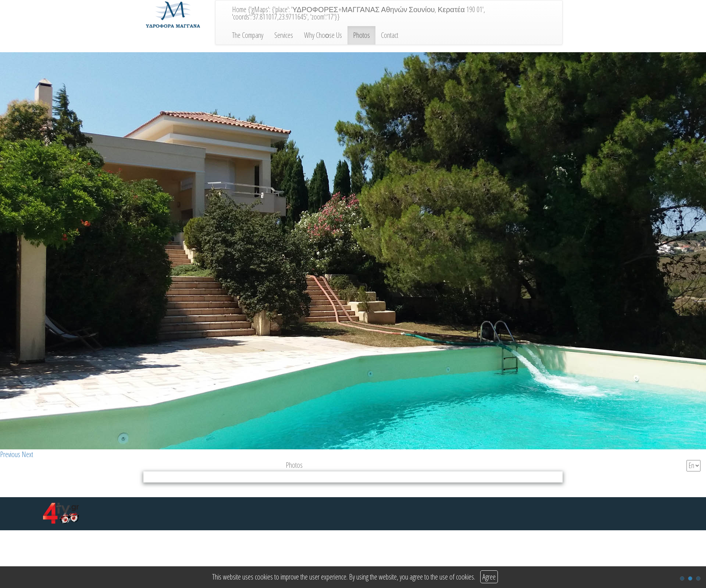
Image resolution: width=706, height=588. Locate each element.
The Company (248, 35)
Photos (361, 35)
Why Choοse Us (323, 35)
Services (284, 35)
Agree (489, 577)
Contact (390, 35)
